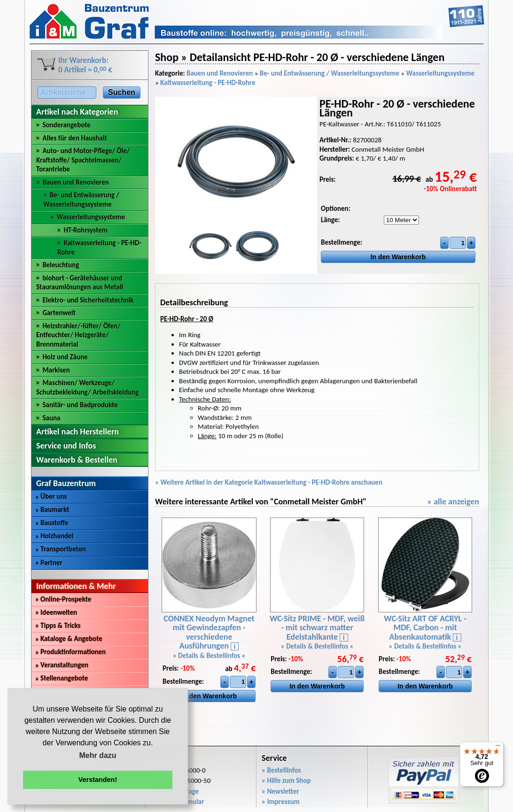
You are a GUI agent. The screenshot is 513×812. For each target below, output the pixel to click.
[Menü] (498, 748)
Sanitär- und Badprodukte (80, 405)
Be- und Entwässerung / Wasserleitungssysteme (81, 200)
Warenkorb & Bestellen (77, 460)
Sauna (51, 418)
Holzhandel (54, 536)
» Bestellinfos (281, 770)
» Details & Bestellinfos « (209, 656)
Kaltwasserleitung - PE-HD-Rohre (208, 83)
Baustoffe (52, 523)
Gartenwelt (59, 313)
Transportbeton (61, 549)
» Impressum (281, 802)
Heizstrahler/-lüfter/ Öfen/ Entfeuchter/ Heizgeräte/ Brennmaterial (78, 335)
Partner (49, 563)
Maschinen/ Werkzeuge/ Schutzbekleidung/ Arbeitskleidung (87, 387)
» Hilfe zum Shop (286, 781)
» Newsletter (280, 791)
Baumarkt (52, 510)
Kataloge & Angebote (69, 639)
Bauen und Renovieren (75, 182)
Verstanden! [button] (98, 780)
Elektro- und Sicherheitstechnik (88, 300)
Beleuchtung (61, 265)
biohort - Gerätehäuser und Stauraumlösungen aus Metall (80, 283)
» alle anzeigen (453, 502)
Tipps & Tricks (58, 626)
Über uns (51, 496)
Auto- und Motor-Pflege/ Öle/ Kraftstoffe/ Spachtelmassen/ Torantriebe (83, 160)
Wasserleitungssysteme (91, 217)
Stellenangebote (62, 678)
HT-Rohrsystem (85, 230)
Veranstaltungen (62, 665)
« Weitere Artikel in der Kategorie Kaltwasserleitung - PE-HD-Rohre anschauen (269, 482)
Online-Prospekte (63, 599)
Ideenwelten (56, 612)
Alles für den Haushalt (74, 138)
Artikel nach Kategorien (77, 112)
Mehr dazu (97, 755)
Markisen (56, 370)
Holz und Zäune (65, 357)
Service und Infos (66, 446)
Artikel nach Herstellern (78, 432)
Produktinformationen (70, 652)
